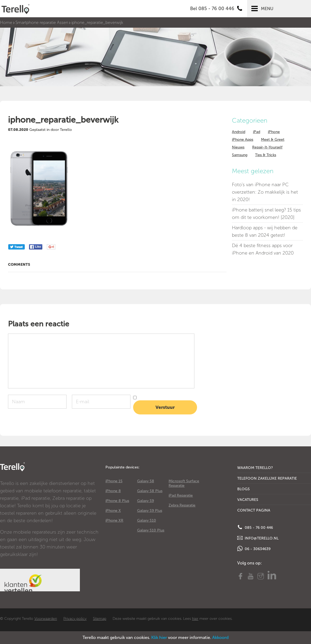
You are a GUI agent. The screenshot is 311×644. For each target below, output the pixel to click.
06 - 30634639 (254, 549)
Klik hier (159, 637)
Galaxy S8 (146, 481)
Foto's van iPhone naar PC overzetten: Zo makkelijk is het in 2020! (265, 192)
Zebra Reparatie (182, 505)
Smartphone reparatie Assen (42, 22)
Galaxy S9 (146, 501)
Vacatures (248, 500)
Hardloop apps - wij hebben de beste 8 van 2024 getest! (265, 231)
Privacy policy (75, 619)
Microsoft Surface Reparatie (184, 483)
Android (239, 132)
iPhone (274, 132)
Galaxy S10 (147, 520)
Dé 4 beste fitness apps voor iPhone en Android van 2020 (263, 249)
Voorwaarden (46, 619)
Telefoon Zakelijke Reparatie (267, 478)
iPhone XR (114, 520)
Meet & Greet (273, 140)
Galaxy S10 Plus (151, 530)
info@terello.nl (258, 538)
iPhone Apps (243, 140)
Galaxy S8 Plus (150, 491)
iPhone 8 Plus (117, 501)
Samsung (240, 155)
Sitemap (100, 619)
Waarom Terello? (255, 468)
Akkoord (220, 637)
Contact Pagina (254, 510)
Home (6, 22)
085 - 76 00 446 (255, 527)
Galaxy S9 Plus (150, 511)
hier (195, 619)
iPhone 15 (114, 481)
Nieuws (238, 147)
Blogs (244, 489)
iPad (257, 132)
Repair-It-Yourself (267, 147)
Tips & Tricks (266, 155)
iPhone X (113, 511)
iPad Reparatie (181, 495)
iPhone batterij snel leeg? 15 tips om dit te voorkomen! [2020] (266, 214)
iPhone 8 (113, 491)
